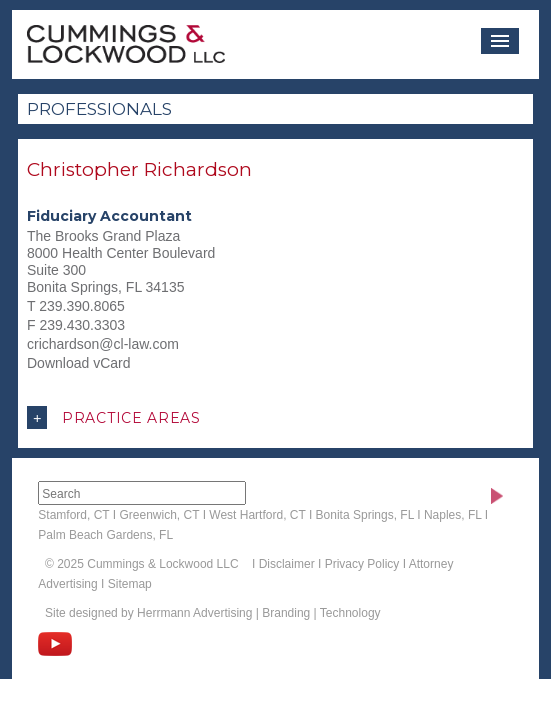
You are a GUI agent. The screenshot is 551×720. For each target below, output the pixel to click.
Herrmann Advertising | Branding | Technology (258, 613)
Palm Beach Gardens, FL (105, 535)
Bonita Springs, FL (365, 515)
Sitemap (130, 584)
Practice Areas (114, 417)
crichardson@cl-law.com (103, 344)
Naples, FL (453, 515)
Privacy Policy (362, 564)
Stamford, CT (73, 515)
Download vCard (79, 363)
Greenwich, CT (160, 515)
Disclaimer (287, 564)
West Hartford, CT (257, 515)
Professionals (99, 109)
